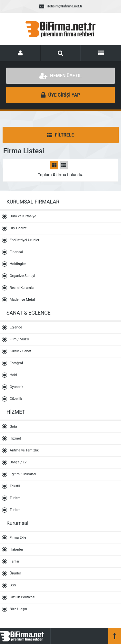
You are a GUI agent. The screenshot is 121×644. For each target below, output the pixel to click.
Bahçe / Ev (18, 462)
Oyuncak (16, 387)
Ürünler (15, 573)
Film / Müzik (19, 339)
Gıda (13, 426)
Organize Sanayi (22, 276)
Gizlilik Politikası (22, 597)
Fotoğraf (16, 363)
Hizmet (15, 438)
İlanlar (15, 561)
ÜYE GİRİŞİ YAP (60, 95)
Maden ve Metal (22, 300)
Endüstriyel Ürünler (25, 240)
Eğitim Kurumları (23, 474)
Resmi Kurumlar (22, 288)
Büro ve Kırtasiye (23, 216)
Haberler (16, 549)
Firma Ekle (18, 538)
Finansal (16, 252)
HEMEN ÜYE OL (60, 76)
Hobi (13, 375)
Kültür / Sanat (20, 351)
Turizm (15, 498)
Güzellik (16, 399)
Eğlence (16, 327)
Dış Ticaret (18, 228)
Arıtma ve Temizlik (24, 450)
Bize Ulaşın (18, 609)
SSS (13, 585)
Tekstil (15, 486)
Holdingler (18, 264)
